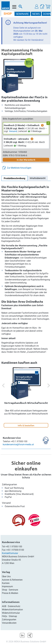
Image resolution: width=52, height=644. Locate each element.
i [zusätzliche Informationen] (42, 125)
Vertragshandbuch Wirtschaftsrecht (26, 403)
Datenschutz (14, 606)
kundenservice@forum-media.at (18, 444)
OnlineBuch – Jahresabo (16, 139)
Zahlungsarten (9, 484)
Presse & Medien (10, 593)
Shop (5, 590)
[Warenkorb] (48, 7)
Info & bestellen (26, 425)
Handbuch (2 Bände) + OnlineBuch (22, 125)
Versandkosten (9, 623)
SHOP (8, 14)
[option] (26, 397)
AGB (4, 606)
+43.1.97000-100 (14, 547)
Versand (13, 131)
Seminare (13, 590)
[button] (37, 7)
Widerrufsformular (11, 613)
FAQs (5, 616)
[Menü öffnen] (14, 7)
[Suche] (21, 7)
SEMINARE (22, 14)
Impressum (7, 586)
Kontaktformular (10, 553)
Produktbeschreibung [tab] (14, 178)
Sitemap (13, 616)
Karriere (6, 583)
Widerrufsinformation (12, 610)
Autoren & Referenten (12, 580)
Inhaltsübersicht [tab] (38, 178)
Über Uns (6, 576)
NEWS (36, 14)
